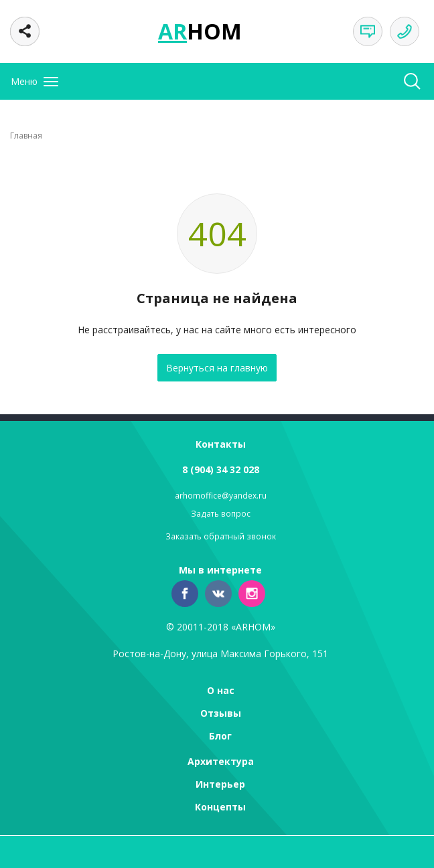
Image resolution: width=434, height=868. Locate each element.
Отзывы (221, 713)
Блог (220, 736)
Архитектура (221, 761)
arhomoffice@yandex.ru (221, 496)
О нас (221, 690)
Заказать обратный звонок (221, 536)
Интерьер (220, 784)
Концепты (220, 807)
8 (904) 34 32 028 (221, 469)
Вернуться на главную (217, 368)
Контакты (221, 444)
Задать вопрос (221, 514)
